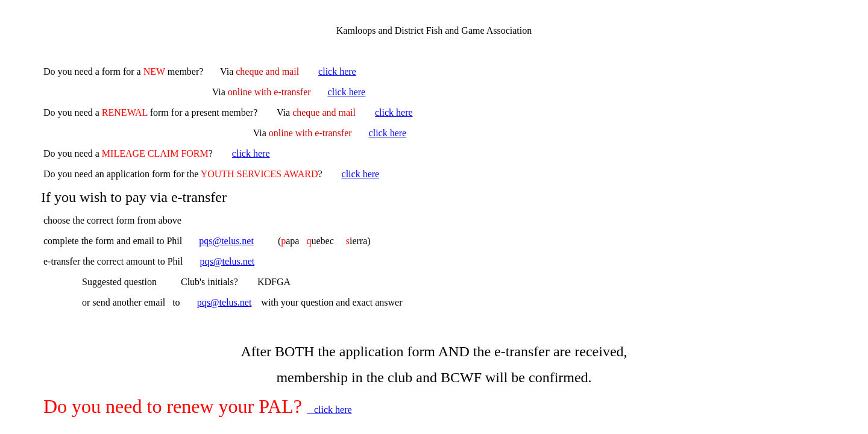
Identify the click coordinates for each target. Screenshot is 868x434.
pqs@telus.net (226, 241)
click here (337, 71)
